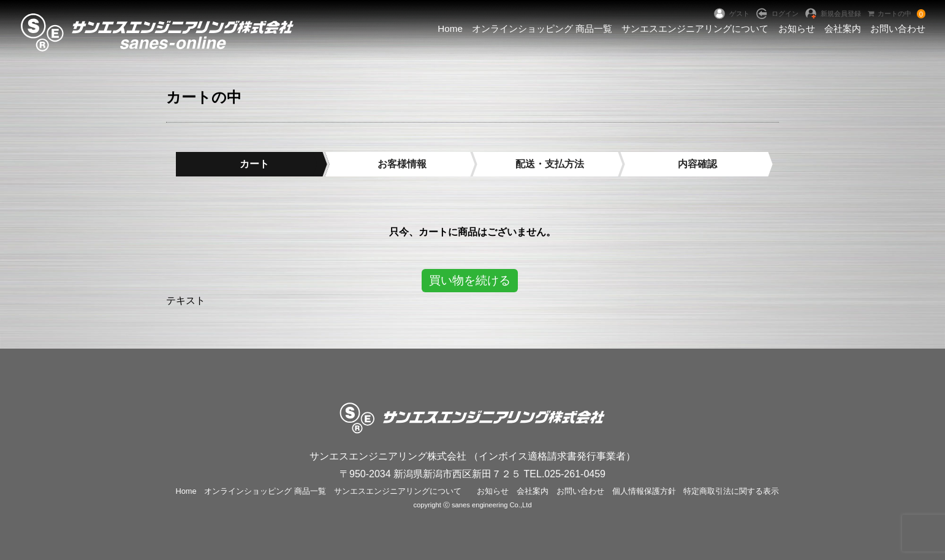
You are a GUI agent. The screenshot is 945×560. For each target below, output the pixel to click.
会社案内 (843, 28)
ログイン (785, 13)
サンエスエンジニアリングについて (695, 28)
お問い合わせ (898, 28)
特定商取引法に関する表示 (731, 491)
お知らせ (797, 28)
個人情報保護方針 (644, 491)
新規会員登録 (841, 13)
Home (450, 28)
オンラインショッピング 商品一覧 (542, 28)
